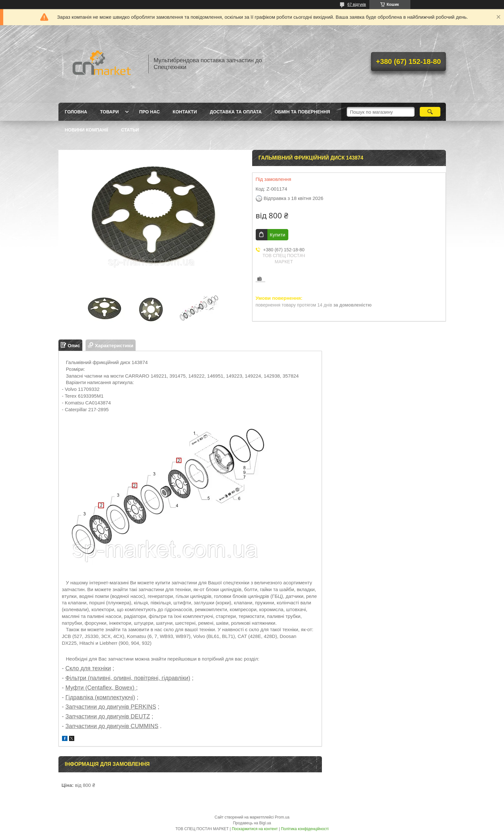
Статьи (130, 130)
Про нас (149, 112)
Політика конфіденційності (305, 829)
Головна (76, 112)
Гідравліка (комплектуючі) (100, 697)
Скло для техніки (88, 668)
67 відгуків (357, 5)
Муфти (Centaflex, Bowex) (101, 688)
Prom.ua (282, 817)
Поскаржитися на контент (255, 829)
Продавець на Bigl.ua (252, 823)
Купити (278, 235)
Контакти (185, 112)
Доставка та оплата (236, 112)
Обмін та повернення (302, 112)
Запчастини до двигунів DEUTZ (108, 716)
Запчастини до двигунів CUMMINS (112, 726)
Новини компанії (87, 130)
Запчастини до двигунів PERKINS (111, 707)
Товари (109, 112)
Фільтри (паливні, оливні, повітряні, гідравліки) (128, 678)
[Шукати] (430, 112)
